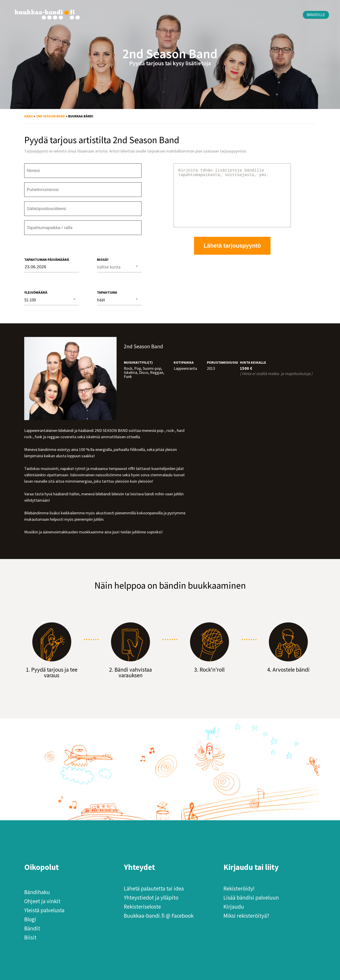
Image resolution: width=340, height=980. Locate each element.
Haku (29, 116)
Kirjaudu (234, 907)
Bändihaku (37, 892)
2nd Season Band (50, 116)
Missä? (103, 259)
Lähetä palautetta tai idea (154, 888)
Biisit (30, 937)
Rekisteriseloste (142, 907)
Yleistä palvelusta (44, 910)
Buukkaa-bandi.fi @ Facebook (159, 916)
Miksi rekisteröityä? (246, 916)
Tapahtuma (107, 292)
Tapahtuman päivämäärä (47, 259)
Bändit (32, 928)
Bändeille (316, 15)
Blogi (30, 919)
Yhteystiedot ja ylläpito (151, 898)
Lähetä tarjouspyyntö (232, 256)
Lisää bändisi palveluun (251, 898)
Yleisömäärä (36, 292)
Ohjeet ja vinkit (42, 901)
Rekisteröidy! (239, 888)
